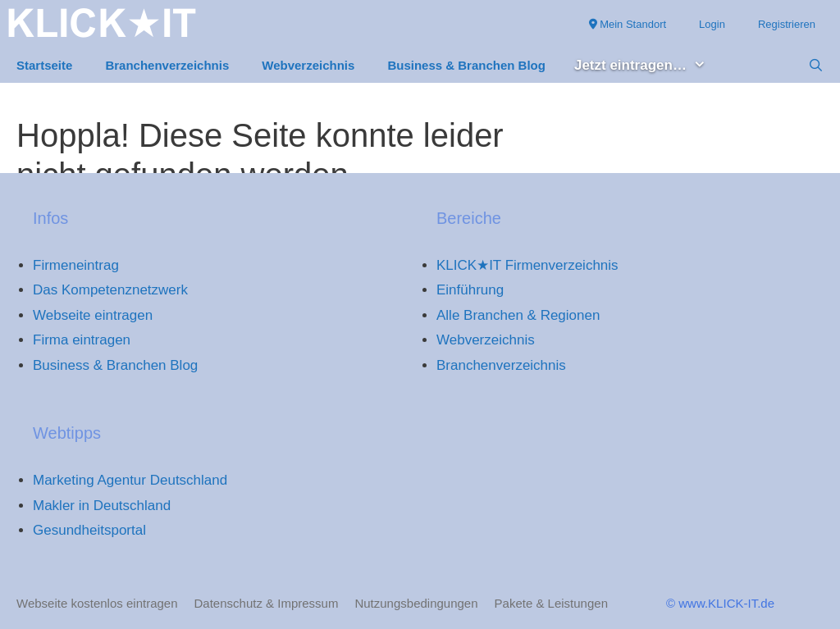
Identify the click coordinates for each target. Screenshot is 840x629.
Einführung (470, 290)
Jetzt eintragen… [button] (648, 66)
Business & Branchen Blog (466, 65)
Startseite (44, 65)
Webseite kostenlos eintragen (97, 603)
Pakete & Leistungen (551, 603)
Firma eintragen (82, 340)
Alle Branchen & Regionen (518, 315)
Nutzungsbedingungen (416, 603)
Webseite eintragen (93, 315)
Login (712, 24)
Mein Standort (628, 24)
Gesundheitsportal (89, 530)
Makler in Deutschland (102, 506)
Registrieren (787, 24)
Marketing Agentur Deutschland (130, 480)
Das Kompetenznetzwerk (110, 290)
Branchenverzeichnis (167, 65)
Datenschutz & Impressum (267, 603)
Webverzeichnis (308, 65)
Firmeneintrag (76, 265)
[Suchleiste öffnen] (816, 66)
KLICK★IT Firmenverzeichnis (527, 265)
